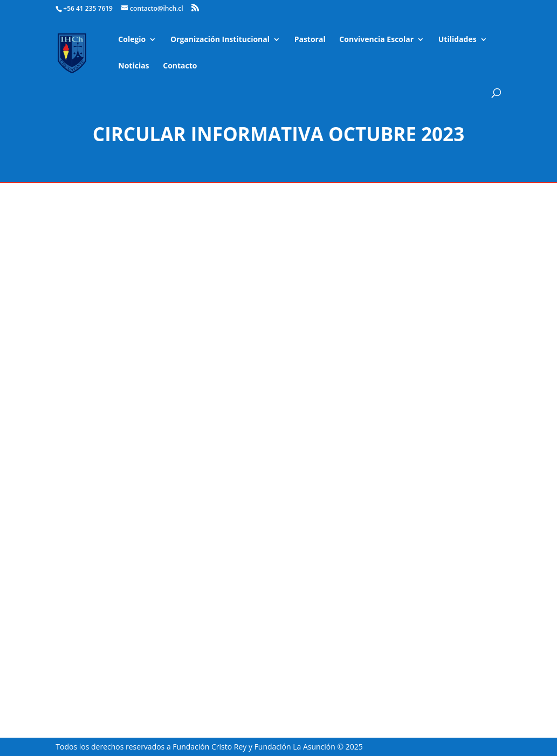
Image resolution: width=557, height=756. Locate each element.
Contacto (180, 66)
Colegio (132, 40)
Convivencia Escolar (376, 40)
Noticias (133, 66)
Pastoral (310, 40)
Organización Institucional (220, 40)
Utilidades (458, 40)
